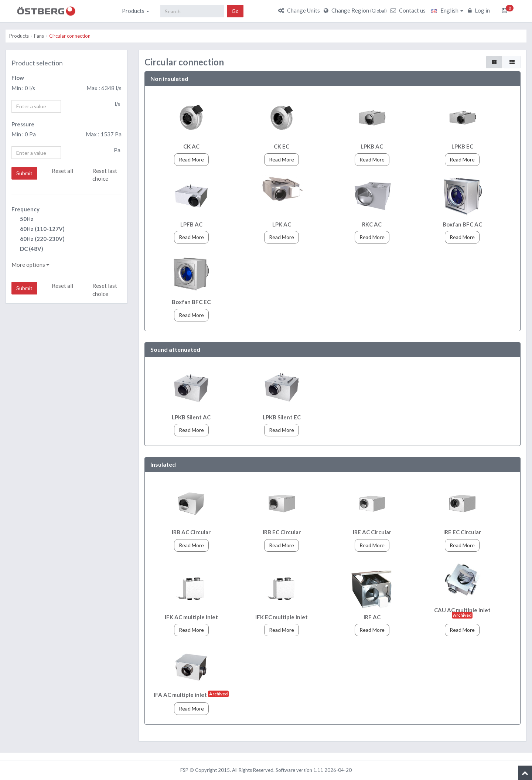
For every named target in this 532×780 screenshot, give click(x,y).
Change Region (356, 10)
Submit (24, 173)
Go (235, 11)
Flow (18, 78)
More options (30, 265)
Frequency (25, 209)
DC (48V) (27, 249)
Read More (191, 159)
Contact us (409, 10)
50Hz (23, 219)
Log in (480, 10)
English (447, 10)
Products (136, 11)
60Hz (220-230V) (38, 239)
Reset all (62, 171)
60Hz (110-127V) (38, 229)
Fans (39, 36)
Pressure (23, 124)
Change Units (300, 10)
